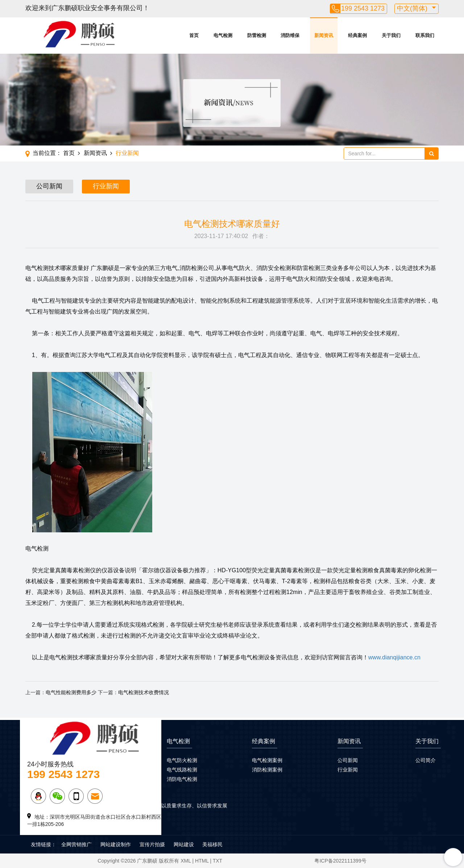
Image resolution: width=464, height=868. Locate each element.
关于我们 (391, 35)
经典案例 (357, 35)
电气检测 (223, 35)
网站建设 (184, 844)
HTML (202, 861)
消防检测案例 (267, 770)
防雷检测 (257, 35)
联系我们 (425, 35)
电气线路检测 (182, 770)
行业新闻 (127, 153)
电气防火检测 (182, 760)
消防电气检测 (182, 779)
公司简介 (426, 760)
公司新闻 (49, 186)
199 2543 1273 (363, 8)
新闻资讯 (324, 35)
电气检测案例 (267, 760)
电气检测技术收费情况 (144, 692)
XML (186, 861)
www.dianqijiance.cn (394, 657)
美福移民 (212, 844)
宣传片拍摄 (152, 844)
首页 (194, 35)
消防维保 (290, 35)
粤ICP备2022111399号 (340, 861)
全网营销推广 (76, 844)
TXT (217, 861)
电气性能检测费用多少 (71, 692)
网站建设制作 (116, 844)
